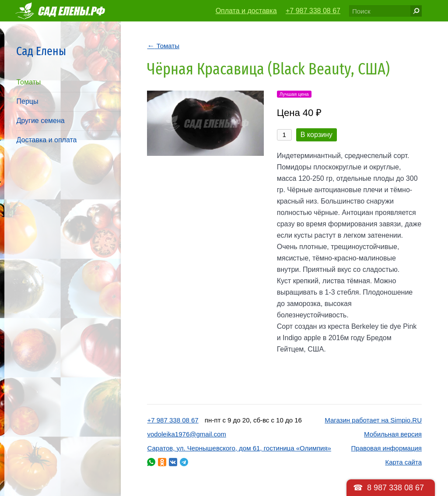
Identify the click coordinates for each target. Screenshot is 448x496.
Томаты (28, 82)
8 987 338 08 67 (395, 488)
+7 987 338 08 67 (313, 11)
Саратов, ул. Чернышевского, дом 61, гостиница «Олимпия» (239, 448)
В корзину (317, 135)
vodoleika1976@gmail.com (186, 434)
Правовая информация (387, 448)
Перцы (27, 101)
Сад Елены (41, 51)
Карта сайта (403, 462)
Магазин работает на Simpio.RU (373, 420)
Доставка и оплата (46, 140)
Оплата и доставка (246, 11)
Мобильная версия (393, 434)
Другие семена (40, 121)
